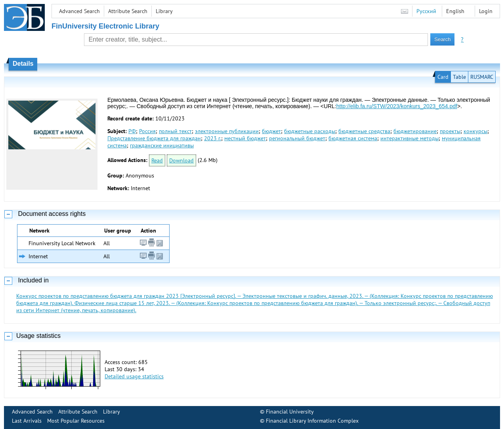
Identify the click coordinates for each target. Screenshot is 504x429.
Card (443, 77)
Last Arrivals (27, 421)
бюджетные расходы (310, 131)
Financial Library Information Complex (312, 421)
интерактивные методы (409, 138)
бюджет (271, 131)
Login (486, 11)
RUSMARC (482, 77)
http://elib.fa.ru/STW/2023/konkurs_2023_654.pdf (397, 106)
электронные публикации (227, 131)
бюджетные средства (364, 131)
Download (181, 160)
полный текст (175, 131)
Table (459, 77)
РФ (132, 131)
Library (164, 11)
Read (157, 160)
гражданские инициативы (162, 145)
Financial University (290, 412)
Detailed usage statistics (134, 376)
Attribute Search (128, 11)
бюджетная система (353, 138)
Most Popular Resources (76, 421)
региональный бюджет (297, 138)
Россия (147, 131)
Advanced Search (79, 11)
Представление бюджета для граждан (154, 138)
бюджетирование (415, 131)
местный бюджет (245, 138)
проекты (450, 131)
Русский (426, 11)
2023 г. (213, 138)
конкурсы (475, 131)
